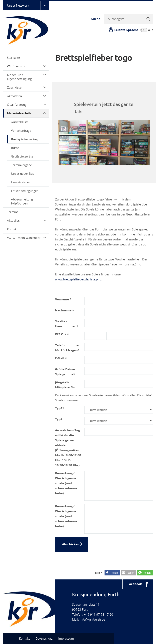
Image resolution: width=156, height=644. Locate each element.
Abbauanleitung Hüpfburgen (22, 201)
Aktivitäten (27, 96)
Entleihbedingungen (25, 191)
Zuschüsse (27, 87)
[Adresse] (119, 323)
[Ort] (130, 336)
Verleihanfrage (21, 131)
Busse (15, 148)
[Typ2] (119, 421)
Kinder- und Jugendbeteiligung (27, 77)
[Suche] (148, 19)
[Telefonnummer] (119, 347)
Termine (13, 212)
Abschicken (71, 544)
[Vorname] (119, 301)
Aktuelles (27, 220)
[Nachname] (119, 312)
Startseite (13, 58)
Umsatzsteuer (21, 182)
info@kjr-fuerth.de (92, 619)
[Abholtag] (119, 432)
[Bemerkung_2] (119, 519)
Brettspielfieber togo (25, 139)
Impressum (66, 638)
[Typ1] (119, 410)
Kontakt (12, 229)
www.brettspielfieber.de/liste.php (78, 279)
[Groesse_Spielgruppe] (119, 371)
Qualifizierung (27, 105)
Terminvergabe (21, 165)
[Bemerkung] (119, 486)
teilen (115, 573)
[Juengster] (119, 384)
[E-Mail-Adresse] (119, 360)
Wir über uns (27, 66)
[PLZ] (95, 336)
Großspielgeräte (22, 156)
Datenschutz (44, 638)
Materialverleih (27, 113)
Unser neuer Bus (23, 173)
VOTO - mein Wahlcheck (27, 238)
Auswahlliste (20, 122)
